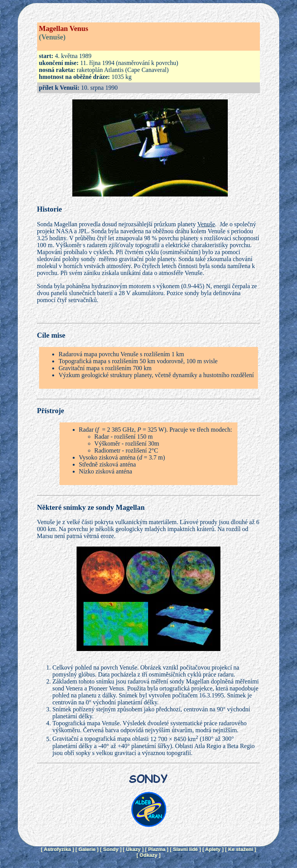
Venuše (206, 224)
